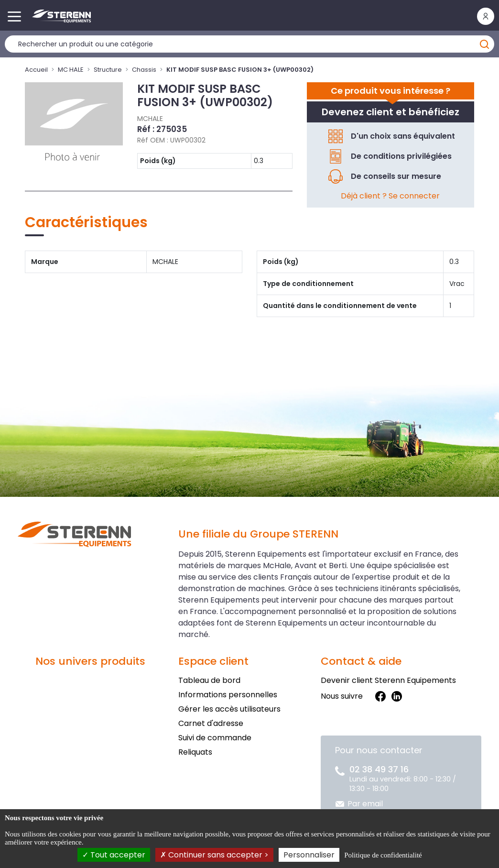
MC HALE (71, 70)
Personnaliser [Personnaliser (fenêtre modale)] (309, 855)
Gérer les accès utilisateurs (229, 709)
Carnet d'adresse (211, 723)
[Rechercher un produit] (249, 44)
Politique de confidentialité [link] (383, 855)
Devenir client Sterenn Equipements (388, 680)
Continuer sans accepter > (214, 855)
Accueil (36, 70)
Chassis (144, 70)
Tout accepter (114, 855)
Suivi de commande (215, 738)
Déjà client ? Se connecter (390, 196)
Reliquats (195, 752)
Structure (108, 70)
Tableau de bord (209, 680)
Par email (365, 804)
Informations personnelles (228, 695)
